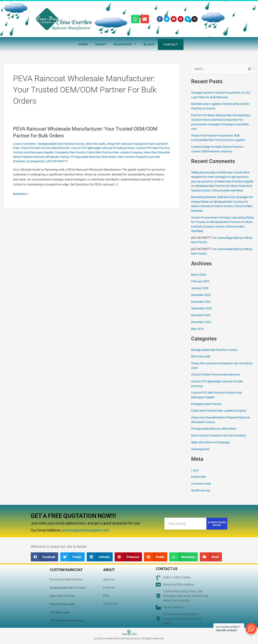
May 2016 (198, 333)
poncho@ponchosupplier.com (85, 530)
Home (83, 44)
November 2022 (202, 327)
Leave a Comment (25, 144)
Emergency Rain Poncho (100, 152)
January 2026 (200, 293)
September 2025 (202, 313)
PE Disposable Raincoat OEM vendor (143, 157)
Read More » (21, 194)
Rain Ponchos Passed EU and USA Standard (42, 161)
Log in (195, 475)
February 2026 (200, 286)
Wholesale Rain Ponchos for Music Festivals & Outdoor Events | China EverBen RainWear (223, 191)
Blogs (149, 44)
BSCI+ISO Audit (101, 144)
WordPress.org (201, 495)
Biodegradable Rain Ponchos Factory (65, 144)
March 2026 (199, 279)
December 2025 (202, 300)
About (101, 44)
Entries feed (199, 482)
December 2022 (202, 320)
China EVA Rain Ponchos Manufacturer (56, 148)
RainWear (125, 44)
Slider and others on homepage (212, 447)
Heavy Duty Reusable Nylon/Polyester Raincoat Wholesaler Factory (72, 157)
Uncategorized (83, 161)
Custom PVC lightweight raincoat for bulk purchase (117, 148)
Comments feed (202, 488)
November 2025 (202, 306)
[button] (45, 557)
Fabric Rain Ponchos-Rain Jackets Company (221, 415)
